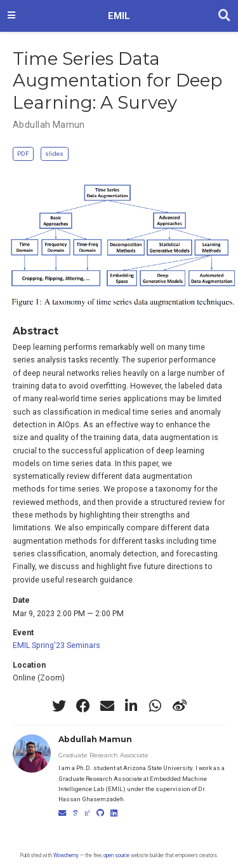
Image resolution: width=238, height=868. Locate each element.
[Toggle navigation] (11, 16)
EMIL (119, 16)
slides (54, 154)
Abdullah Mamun (49, 125)
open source (116, 855)
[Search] (224, 16)
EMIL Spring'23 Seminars (56, 645)
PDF (23, 154)
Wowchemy (66, 855)
